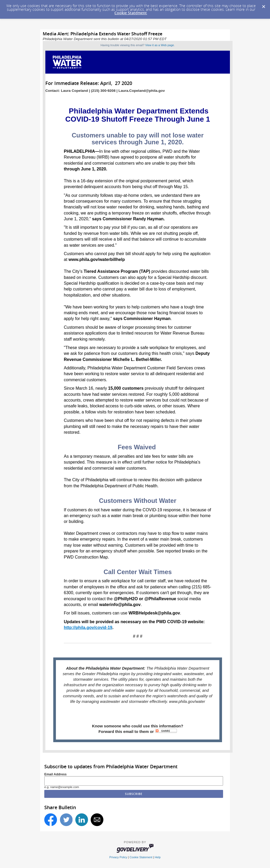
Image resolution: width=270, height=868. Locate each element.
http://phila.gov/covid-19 (88, 628)
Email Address (56, 774)
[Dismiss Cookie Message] (263, 5)
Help (158, 857)
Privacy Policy (118, 857)
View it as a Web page (160, 45)
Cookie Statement (131, 13)
